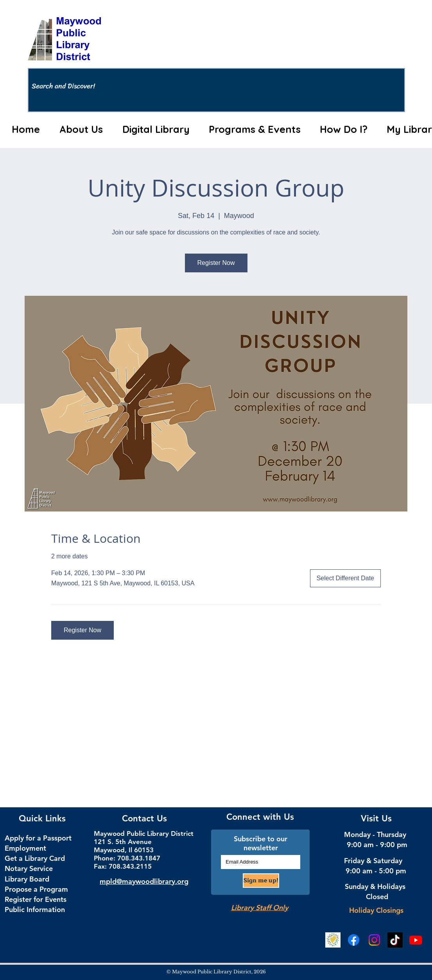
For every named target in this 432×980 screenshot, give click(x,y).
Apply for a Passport (38, 838)
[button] (81, 129)
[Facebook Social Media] (354, 940)
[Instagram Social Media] (374, 940)
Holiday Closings (376, 910)
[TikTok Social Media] (395, 940)
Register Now (216, 263)
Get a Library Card (35, 858)
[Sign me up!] (261, 881)
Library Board (27, 879)
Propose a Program (36, 889)
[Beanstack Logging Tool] (333, 940)
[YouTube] (416, 940)
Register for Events (36, 899)
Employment (25, 848)
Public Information (35, 909)
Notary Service (29, 868)
